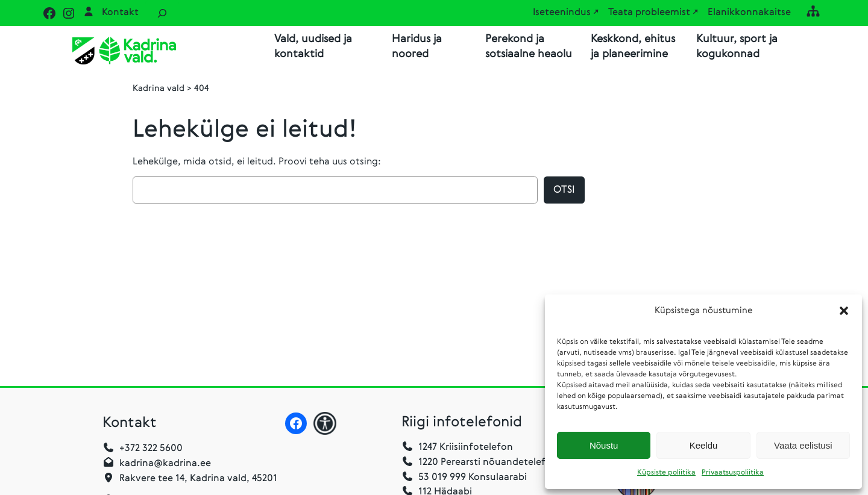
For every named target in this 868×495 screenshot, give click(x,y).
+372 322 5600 (151, 449)
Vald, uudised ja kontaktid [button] (313, 47)
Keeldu (704, 445)
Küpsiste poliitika (666, 473)
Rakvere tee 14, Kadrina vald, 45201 (198, 479)
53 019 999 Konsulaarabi (464, 478)
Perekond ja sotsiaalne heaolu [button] (529, 47)
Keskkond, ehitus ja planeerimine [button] (633, 47)
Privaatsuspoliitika (733, 473)
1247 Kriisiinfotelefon (466, 447)
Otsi (564, 190)
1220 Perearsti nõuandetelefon (480, 462)
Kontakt (120, 13)
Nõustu (604, 445)
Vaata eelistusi (803, 445)
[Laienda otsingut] (162, 13)
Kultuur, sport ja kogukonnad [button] (737, 47)
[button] (844, 311)
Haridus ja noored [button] (417, 47)
